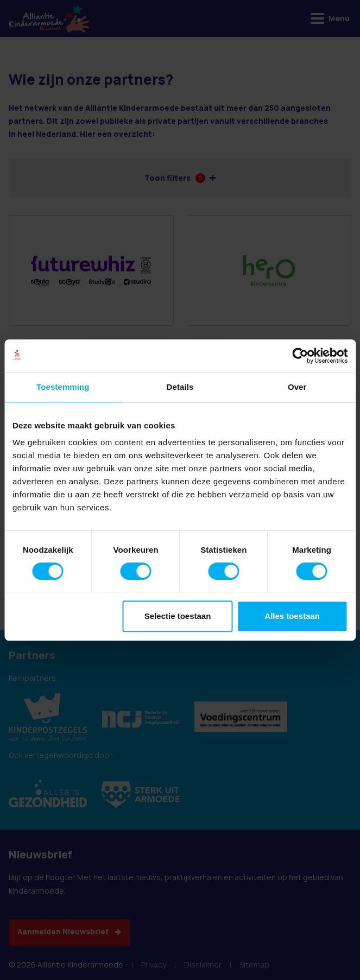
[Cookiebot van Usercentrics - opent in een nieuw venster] (300, 356)
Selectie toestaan (178, 616)
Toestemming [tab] (63, 387)
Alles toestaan (292, 616)
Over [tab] (297, 387)
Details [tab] (180, 387)
